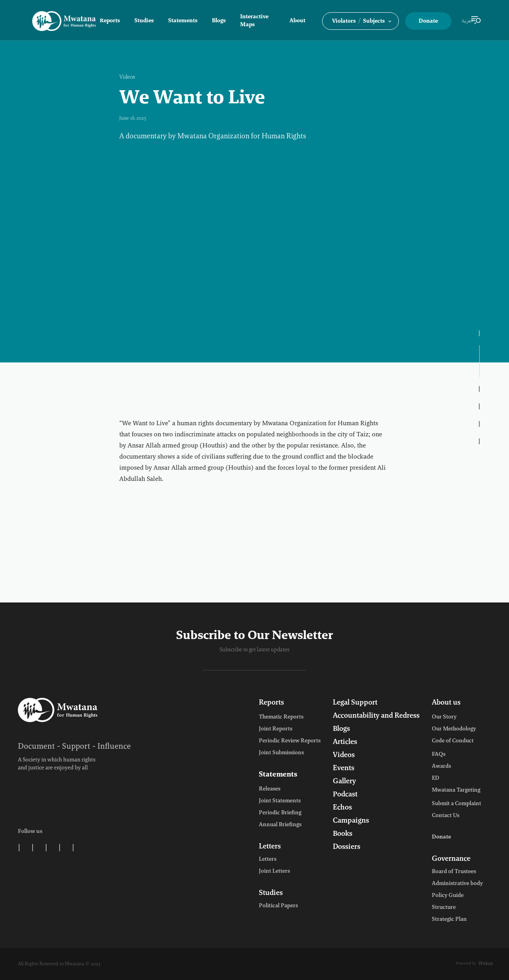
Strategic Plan (449, 920)
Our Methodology (454, 729)
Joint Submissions (281, 753)
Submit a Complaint (457, 804)
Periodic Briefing (280, 813)
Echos (342, 808)
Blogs (219, 21)
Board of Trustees (454, 872)
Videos (127, 77)
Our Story (444, 717)
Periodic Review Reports (290, 741)
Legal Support (355, 703)
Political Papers (278, 906)
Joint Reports (276, 729)
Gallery (344, 782)
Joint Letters (274, 872)
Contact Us (446, 816)
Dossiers (347, 847)
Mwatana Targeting (456, 790)
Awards (441, 767)
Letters (270, 847)
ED (435, 779)
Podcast (345, 795)
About (297, 21)
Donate (428, 21)
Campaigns (351, 821)
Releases (270, 789)
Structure (444, 908)
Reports (110, 21)
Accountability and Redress (376, 716)
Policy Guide (448, 896)
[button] (360, 21)
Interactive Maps (254, 21)
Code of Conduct (453, 741)
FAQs (439, 755)
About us (446, 703)
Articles (345, 742)
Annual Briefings (280, 825)
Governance (451, 859)
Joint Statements (280, 801)
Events (344, 769)
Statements (183, 21)
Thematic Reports (281, 717)
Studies (144, 21)
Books (343, 834)
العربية (467, 21)
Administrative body (457, 884)
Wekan (486, 964)
